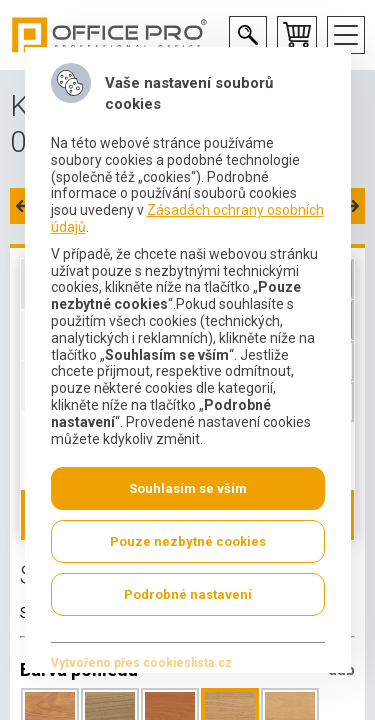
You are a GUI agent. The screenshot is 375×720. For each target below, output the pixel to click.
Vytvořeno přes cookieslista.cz (140, 663)
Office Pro (110, 35)
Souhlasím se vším (188, 488)
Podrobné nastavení (188, 594)
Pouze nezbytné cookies (188, 541)
